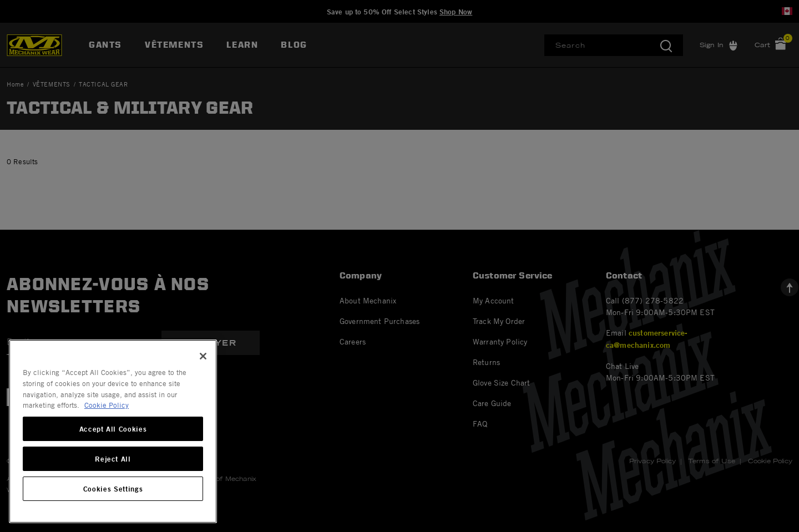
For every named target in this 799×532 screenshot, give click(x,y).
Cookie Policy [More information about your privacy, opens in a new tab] (107, 405)
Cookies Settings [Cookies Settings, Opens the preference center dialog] (113, 489)
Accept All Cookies (113, 429)
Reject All (113, 459)
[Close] (203, 356)
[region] (113, 431)
